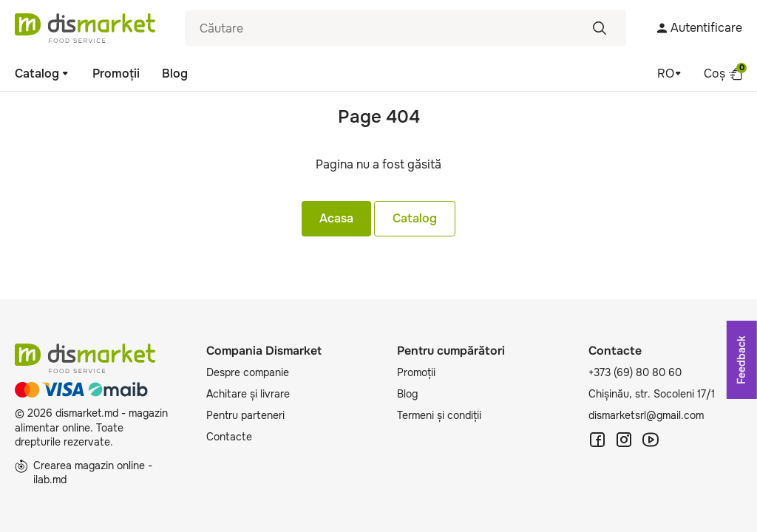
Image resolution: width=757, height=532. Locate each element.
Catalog (43, 74)
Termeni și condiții (439, 415)
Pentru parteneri (245, 415)
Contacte (229, 437)
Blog (175, 74)
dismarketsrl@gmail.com (646, 415)
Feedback (741, 360)
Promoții (116, 74)
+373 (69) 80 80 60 (635, 372)
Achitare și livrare (248, 394)
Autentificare (699, 28)
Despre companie (248, 372)
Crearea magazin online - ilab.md (84, 473)
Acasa (336, 218)
